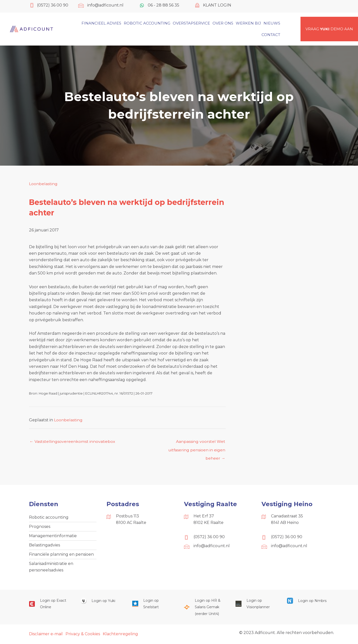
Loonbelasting (43, 184)
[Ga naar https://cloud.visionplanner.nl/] (256, 605)
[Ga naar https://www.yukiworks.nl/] (101, 602)
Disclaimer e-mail (46, 635)
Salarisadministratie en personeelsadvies (51, 568)
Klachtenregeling (120, 635)
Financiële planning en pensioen (61, 555)
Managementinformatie (53, 536)
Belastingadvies (44, 546)
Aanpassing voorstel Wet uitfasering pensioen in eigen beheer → (196, 443)
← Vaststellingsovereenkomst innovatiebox (72, 441)
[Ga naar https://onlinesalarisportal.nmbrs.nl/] (308, 602)
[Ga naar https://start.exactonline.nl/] (50, 605)
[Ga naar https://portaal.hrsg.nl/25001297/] (204, 608)
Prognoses (40, 527)
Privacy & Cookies (83, 635)
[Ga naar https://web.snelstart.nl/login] (153, 605)
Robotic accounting (49, 518)
